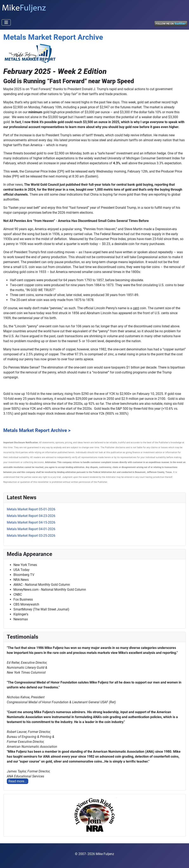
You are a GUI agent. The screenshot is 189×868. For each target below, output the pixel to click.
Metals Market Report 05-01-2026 (31, 509)
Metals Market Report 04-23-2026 (31, 516)
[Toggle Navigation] (6, 22)
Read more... (18, 781)
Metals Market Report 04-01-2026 (31, 529)
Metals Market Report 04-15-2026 (31, 522)
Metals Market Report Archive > (37, 430)
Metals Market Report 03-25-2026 (31, 536)
